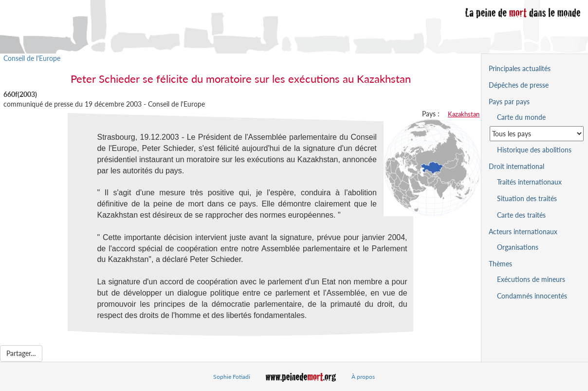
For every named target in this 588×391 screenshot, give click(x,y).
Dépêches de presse (519, 85)
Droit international (516, 166)
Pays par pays (509, 102)
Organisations (518, 247)
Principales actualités (520, 68)
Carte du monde (521, 117)
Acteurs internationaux (523, 232)
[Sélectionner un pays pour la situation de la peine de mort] (537, 134)
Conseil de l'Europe (32, 58)
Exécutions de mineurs (531, 279)
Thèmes (500, 264)
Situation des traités (527, 198)
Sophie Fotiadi (232, 377)
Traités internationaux (529, 182)
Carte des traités (521, 215)
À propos (363, 377)
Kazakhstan (464, 114)
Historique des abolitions (534, 150)
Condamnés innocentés (532, 296)
